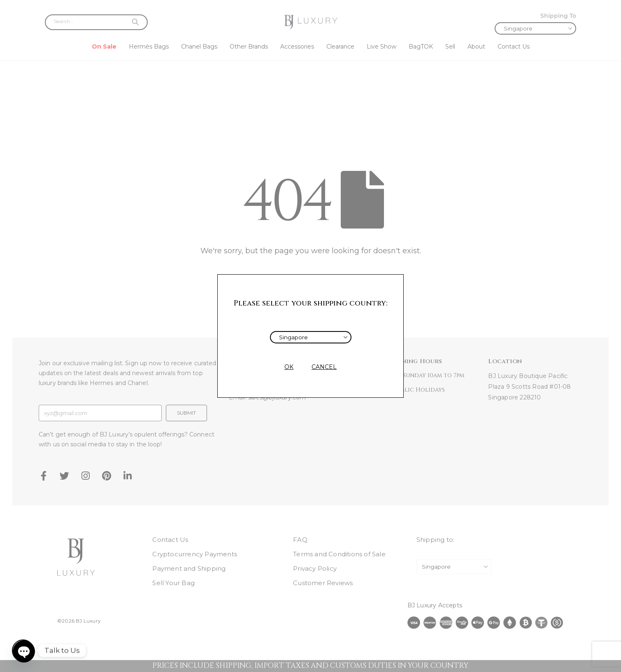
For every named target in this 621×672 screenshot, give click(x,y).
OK (289, 367)
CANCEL (324, 367)
